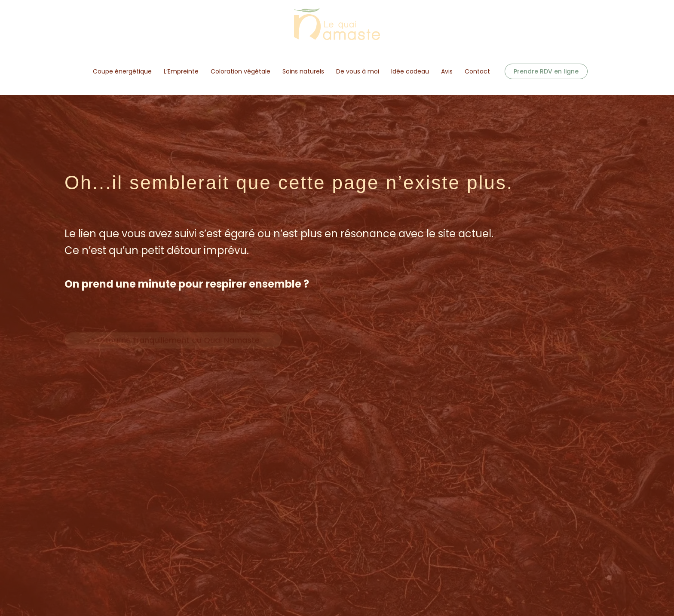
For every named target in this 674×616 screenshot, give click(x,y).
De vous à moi (358, 71)
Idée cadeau (410, 71)
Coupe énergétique (122, 71)
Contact (477, 71)
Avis (447, 71)
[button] (546, 71)
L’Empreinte (181, 71)
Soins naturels (303, 71)
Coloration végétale (240, 71)
